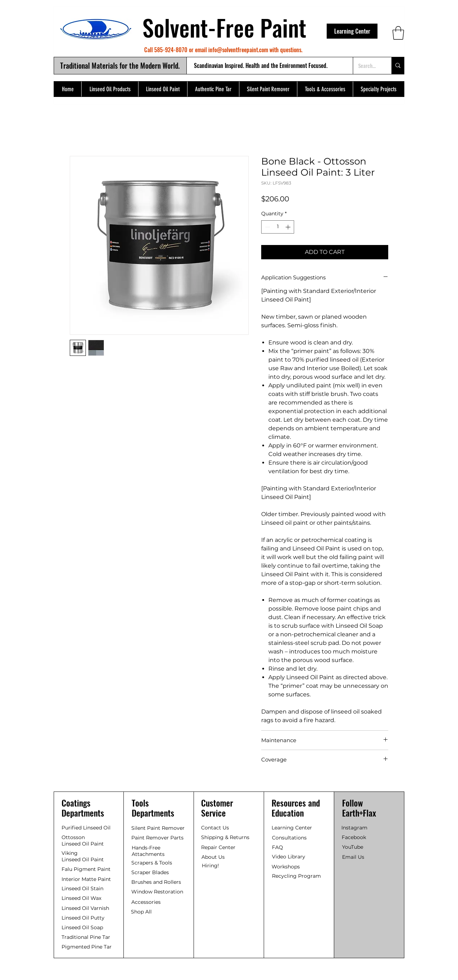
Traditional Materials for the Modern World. (120, 65)
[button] (398, 33)
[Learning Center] (352, 31)
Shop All (141, 912)
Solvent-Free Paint (224, 27)
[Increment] (289, 227)
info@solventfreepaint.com (238, 50)
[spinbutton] (278, 227)
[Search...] (367, 66)
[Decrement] (267, 227)
